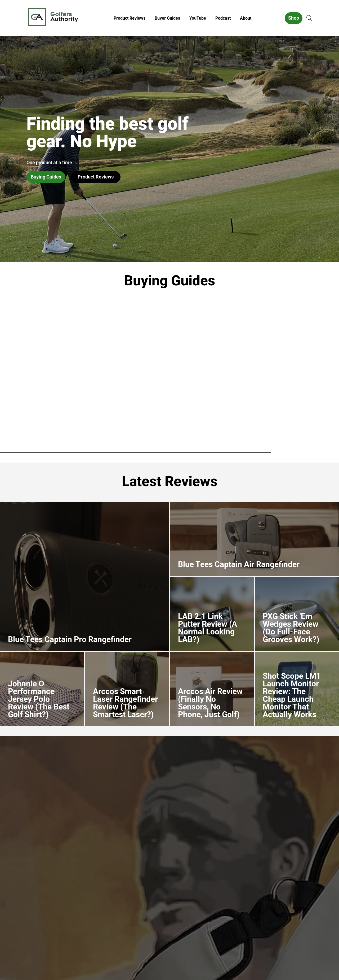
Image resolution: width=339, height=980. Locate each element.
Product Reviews (130, 18)
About (246, 18)
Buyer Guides (167, 18)
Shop (294, 18)
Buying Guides (46, 177)
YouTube (198, 18)
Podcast (223, 18)
